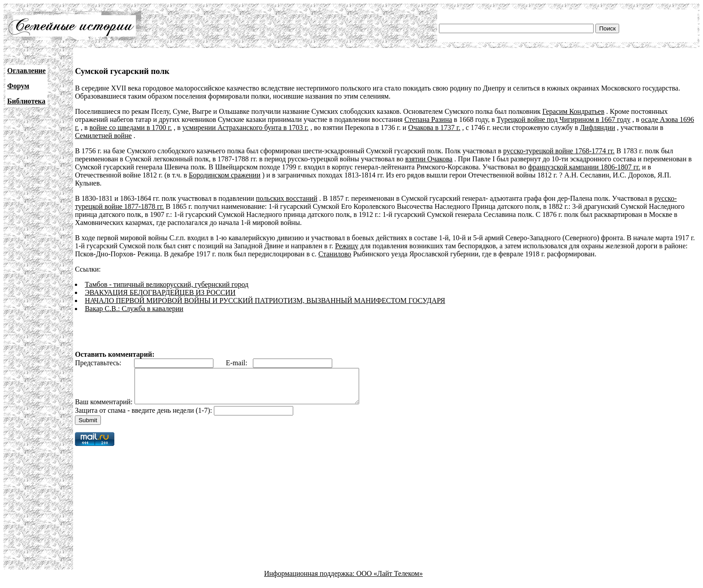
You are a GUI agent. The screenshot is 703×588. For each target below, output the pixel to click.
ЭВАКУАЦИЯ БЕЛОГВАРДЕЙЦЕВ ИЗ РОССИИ (160, 292)
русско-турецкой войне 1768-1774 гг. (559, 151)
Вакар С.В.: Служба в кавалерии (134, 309)
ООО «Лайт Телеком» (390, 580)
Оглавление (26, 71)
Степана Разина (428, 119)
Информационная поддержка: (310, 580)
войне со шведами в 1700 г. (131, 128)
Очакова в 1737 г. (434, 128)
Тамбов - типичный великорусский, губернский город (167, 284)
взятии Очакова (429, 159)
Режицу (347, 246)
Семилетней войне (103, 136)
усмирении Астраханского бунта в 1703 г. (246, 128)
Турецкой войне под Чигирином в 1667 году (564, 119)
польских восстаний (287, 198)
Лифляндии (598, 128)
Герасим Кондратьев (573, 111)
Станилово (335, 254)
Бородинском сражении (225, 175)
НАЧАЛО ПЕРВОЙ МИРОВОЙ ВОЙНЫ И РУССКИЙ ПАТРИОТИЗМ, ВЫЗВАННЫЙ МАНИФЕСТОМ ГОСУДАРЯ (265, 300)
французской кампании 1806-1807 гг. (584, 167)
